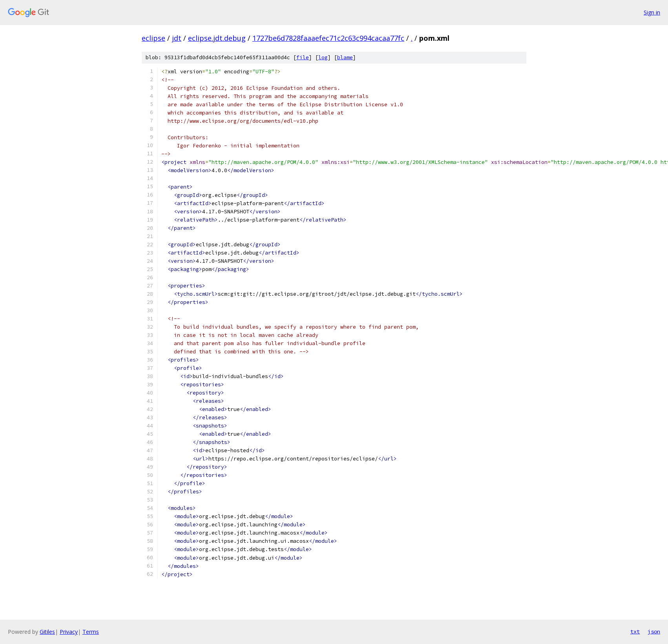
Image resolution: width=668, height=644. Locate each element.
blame (345, 57)
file (303, 57)
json (654, 631)
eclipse (153, 38)
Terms (91, 632)
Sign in (652, 12)
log (323, 57)
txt (635, 631)
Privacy (69, 632)
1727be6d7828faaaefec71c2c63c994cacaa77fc (328, 38)
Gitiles (47, 632)
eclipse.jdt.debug (217, 38)
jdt (177, 38)
